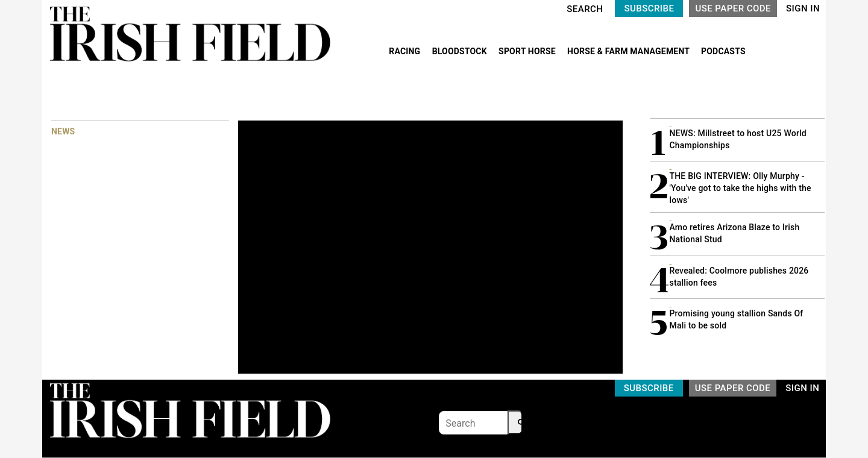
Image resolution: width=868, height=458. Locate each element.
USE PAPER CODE (733, 8)
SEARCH (585, 9)
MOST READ (673, 96)
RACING (406, 51)
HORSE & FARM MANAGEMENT (629, 51)
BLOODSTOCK (461, 51)
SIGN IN (803, 8)
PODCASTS (723, 51)
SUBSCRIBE (649, 8)
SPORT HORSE (528, 51)
